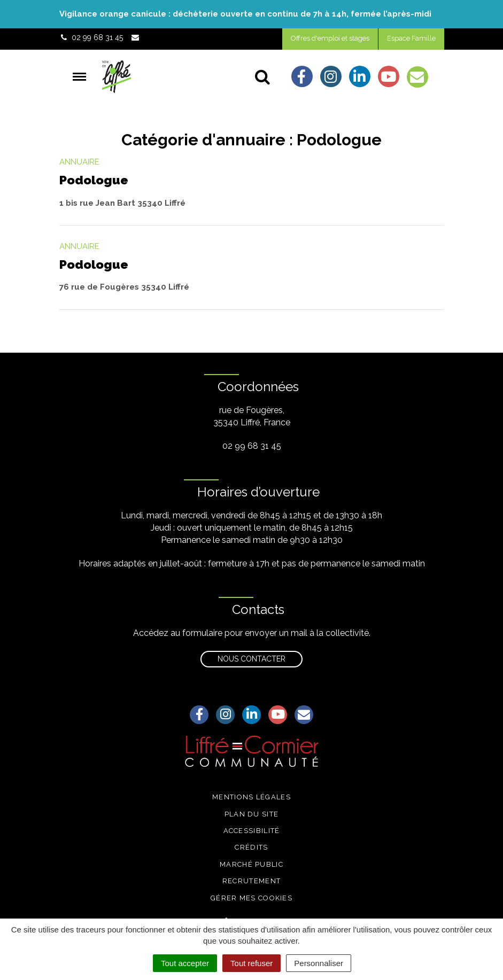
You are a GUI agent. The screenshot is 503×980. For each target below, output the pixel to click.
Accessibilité (252, 831)
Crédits (251, 847)
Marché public (251, 864)
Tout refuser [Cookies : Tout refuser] (251, 963)
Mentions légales (251, 797)
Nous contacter (251, 659)
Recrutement (251, 881)
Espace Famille (411, 38)
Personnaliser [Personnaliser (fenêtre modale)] (319, 963)
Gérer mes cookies (251, 898)
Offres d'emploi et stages (330, 38)
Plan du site (252, 814)
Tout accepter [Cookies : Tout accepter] (185, 963)
